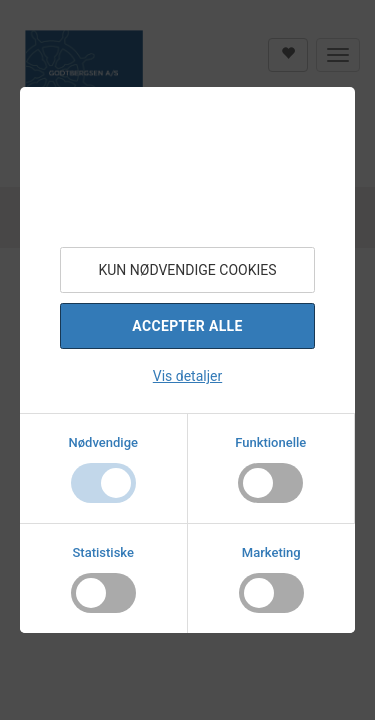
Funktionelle (270, 442)
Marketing (271, 552)
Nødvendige (103, 442)
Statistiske (104, 552)
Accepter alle (187, 326)
